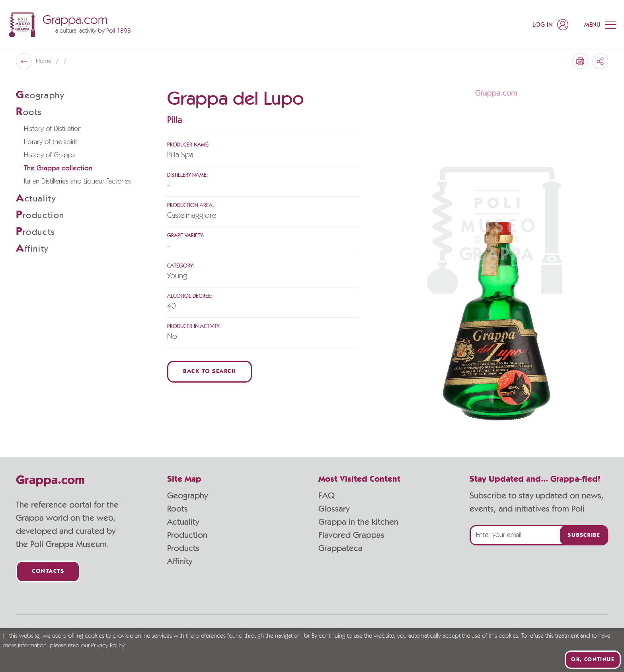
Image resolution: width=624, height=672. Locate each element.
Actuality (183, 522)
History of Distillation (53, 129)
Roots (177, 509)
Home (44, 61)
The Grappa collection (58, 168)
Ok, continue (593, 660)
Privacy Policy (108, 646)
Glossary (334, 509)
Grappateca (340, 548)
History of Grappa (50, 155)
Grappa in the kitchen (358, 522)
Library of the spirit (51, 142)
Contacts (48, 571)
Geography (187, 496)
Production (187, 535)
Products (183, 548)
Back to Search (210, 372)
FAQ (327, 496)
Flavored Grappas (351, 535)
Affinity (180, 561)
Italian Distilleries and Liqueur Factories (77, 182)
